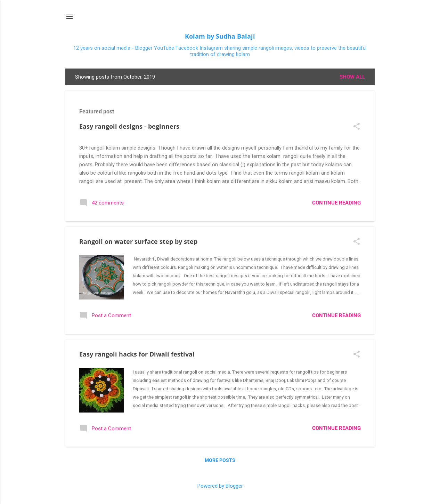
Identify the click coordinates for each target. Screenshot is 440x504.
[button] (357, 127)
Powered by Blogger (220, 486)
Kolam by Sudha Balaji (220, 36)
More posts (220, 460)
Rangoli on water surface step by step (138, 241)
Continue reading (336, 203)
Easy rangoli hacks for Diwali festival (137, 354)
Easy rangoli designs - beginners (129, 126)
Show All (352, 77)
